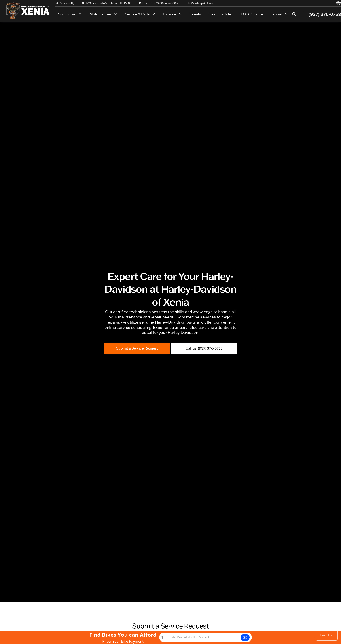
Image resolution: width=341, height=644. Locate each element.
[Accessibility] (65, 3)
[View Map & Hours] (200, 3)
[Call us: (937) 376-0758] (204, 348)
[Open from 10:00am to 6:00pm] (159, 3)
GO (245, 637)
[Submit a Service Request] (137, 348)
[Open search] (294, 14)
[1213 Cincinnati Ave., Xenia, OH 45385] (107, 3)
